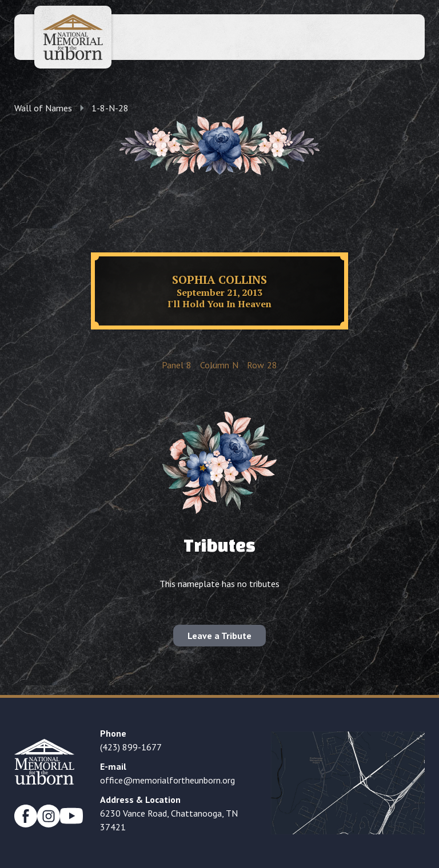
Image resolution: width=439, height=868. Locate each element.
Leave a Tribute (219, 636)
